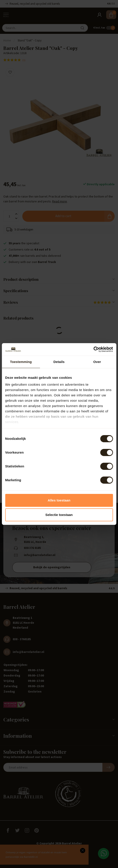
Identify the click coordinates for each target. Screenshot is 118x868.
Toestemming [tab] (21, 362)
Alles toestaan (59, 500)
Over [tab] (97, 362)
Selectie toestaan (59, 515)
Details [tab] (59, 362)
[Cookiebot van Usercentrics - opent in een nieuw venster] (93, 349)
